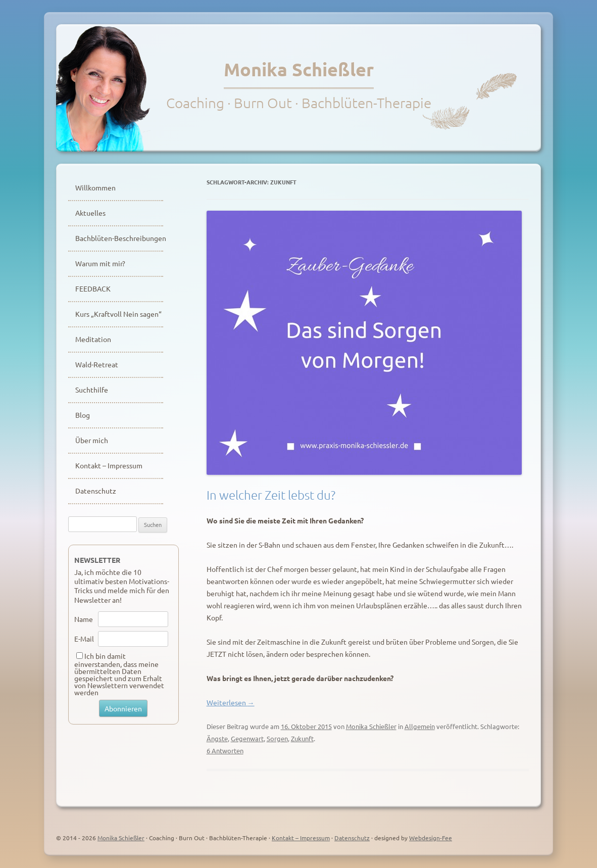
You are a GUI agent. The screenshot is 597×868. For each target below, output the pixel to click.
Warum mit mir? (100, 263)
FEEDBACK (93, 288)
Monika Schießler (299, 69)
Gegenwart (247, 738)
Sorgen (277, 738)
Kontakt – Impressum (109, 465)
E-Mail (84, 639)
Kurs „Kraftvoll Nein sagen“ (118, 314)
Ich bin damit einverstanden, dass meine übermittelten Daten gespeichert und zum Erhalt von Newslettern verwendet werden (119, 674)
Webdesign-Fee (431, 838)
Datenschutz (96, 491)
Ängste (217, 738)
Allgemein (420, 726)
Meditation (93, 339)
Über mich (92, 440)
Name (84, 619)
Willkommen (95, 187)
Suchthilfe (92, 390)
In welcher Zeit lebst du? (271, 495)
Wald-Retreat (97, 364)
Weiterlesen (231, 702)
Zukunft (302, 738)
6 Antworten (225, 751)
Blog (83, 415)
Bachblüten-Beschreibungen (119, 238)
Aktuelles (90, 213)
